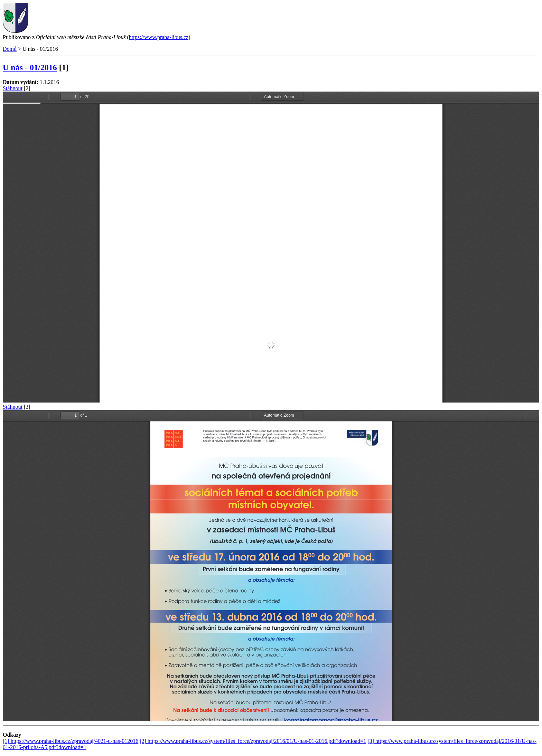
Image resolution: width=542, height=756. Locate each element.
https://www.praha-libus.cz (159, 37)
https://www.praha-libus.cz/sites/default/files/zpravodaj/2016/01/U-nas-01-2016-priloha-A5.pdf (271, 566)
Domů (10, 49)
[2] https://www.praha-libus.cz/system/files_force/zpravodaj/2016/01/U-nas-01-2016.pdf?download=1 (253, 741)
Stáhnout (13, 88)
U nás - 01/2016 (30, 67)
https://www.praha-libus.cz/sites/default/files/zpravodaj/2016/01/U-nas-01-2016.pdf (271, 247)
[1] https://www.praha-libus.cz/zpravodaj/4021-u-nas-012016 (71, 741)
